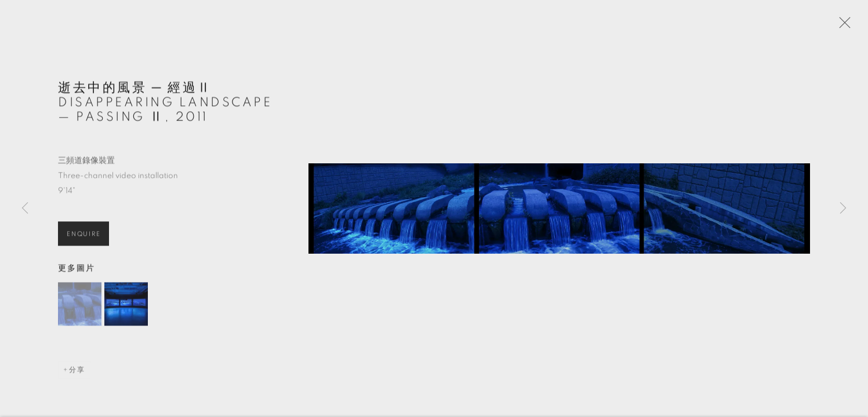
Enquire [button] (83, 238)
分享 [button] (77, 375)
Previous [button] (25, 209)
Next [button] (843, 209)
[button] (80, 309)
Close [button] (845, 26)
